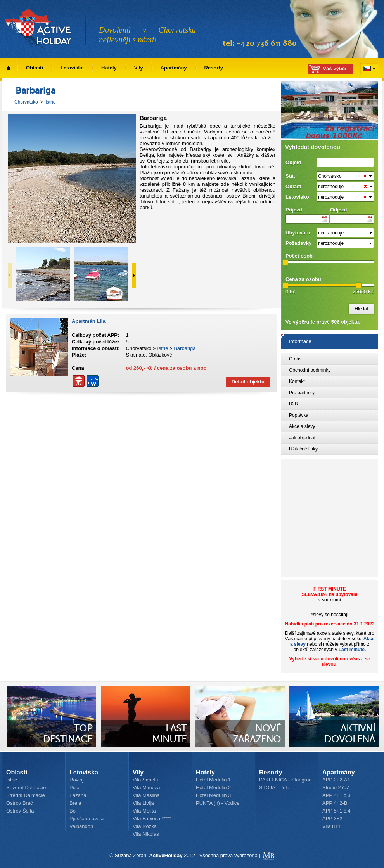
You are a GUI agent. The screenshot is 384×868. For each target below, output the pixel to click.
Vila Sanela (145, 780)
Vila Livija (143, 803)
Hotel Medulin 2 (213, 787)
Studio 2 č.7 (336, 787)
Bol (73, 811)
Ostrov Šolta (20, 811)
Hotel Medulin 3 (213, 795)
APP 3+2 (332, 819)
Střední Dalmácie (26, 795)
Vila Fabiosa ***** (152, 819)
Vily (139, 68)
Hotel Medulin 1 (213, 780)
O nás (295, 359)
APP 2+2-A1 (336, 780)
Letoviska (72, 68)
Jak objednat (302, 438)
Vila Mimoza (146, 787)
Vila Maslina (146, 795)
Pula (74, 787)
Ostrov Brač (20, 803)
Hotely (109, 68)
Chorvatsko (26, 102)
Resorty (214, 68)
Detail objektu (248, 382)
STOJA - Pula (274, 787)
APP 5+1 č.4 (336, 811)
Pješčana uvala (86, 819)
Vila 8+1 (331, 826)
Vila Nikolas (146, 834)
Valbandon (81, 826)
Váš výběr (335, 68)
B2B (293, 404)
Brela (75, 803)
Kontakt (297, 381)
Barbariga (185, 348)
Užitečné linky (303, 449)
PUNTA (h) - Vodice (218, 803)
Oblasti (35, 68)
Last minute (352, 650)
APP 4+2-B (335, 803)
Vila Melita (144, 811)
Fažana (78, 795)
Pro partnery (302, 393)
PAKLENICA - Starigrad (285, 780)
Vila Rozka (145, 826)
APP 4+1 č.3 (336, 795)
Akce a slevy (302, 426)
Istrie (50, 102)
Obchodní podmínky (310, 370)
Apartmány (174, 68)
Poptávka (299, 415)
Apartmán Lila (89, 321)
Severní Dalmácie (26, 787)
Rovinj (76, 780)
